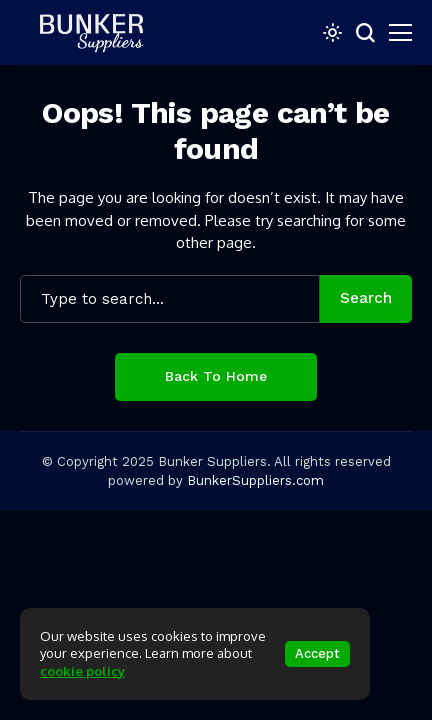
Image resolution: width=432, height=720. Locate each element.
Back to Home (216, 376)
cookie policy (82, 671)
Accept (317, 653)
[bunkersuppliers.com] (100, 32)
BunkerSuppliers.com (255, 480)
